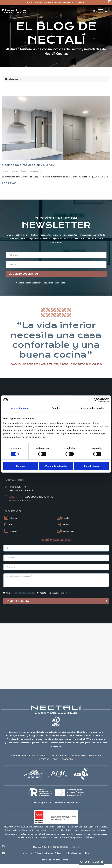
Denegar (21, 466)
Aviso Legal (28, 853)
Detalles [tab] (56, 408)
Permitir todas (92, 466)
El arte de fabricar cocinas (31, 171)
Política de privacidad (44, 853)
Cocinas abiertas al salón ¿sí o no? (28, 165)
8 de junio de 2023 (12, 171)
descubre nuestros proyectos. (71, 2)
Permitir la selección (56, 466)
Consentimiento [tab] (19, 408)
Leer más (10, 183)
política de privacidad (25, 593)
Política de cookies (63, 853)
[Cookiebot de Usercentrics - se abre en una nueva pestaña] (96, 400)
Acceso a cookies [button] (81, 853)
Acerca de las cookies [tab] (93, 408)
